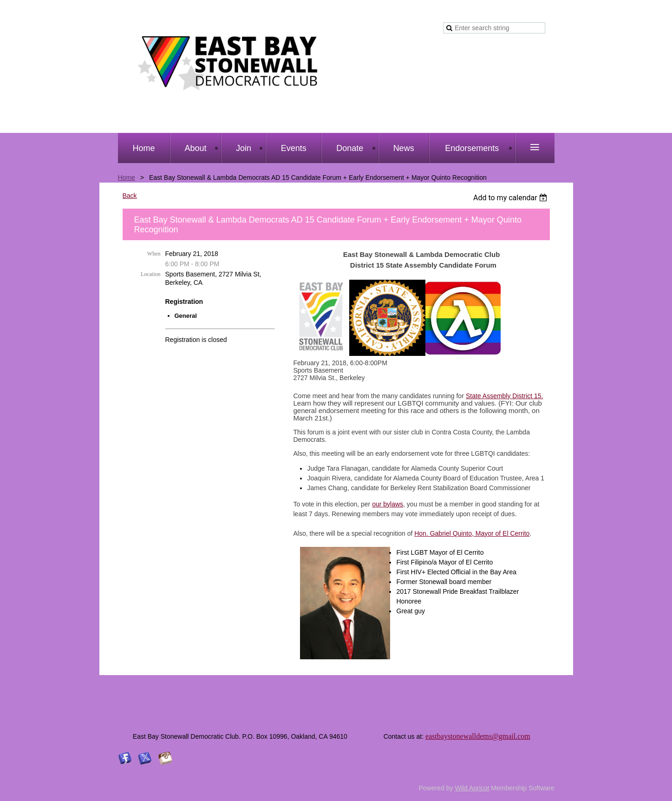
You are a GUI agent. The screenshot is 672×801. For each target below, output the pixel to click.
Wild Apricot (472, 788)
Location (151, 274)
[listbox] (512, 198)
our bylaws (388, 504)
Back (130, 196)
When (154, 254)
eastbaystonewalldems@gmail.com (478, 736)
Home (127, 177)
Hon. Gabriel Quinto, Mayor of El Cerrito (472, 533)
